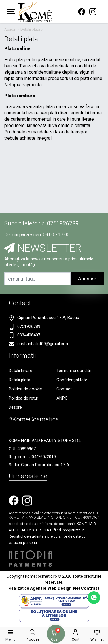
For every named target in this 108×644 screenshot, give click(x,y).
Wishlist (97, 639)
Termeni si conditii (74, 371)
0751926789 (63, 223)
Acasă (10, 29)
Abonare (87, 279)
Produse (33, 639)
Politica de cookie (25, 389)
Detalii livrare (20, 371)
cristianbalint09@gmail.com (43, 344)
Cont (76, 639)
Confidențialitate (72, 380)
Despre (15, 407)
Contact (64, 389)
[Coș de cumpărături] (54, 632)
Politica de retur (23, 398)
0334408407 (29, 335)
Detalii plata (30, 29)
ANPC (62, 398)
